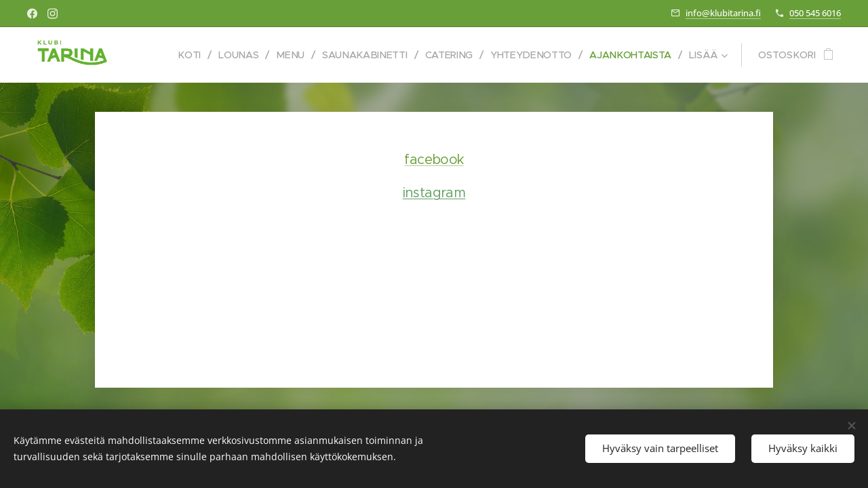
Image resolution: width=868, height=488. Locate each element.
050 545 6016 (815, 13)
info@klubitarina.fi (723, 13)
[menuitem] (180, 55)
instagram (434, 193)
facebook (434, 160)
